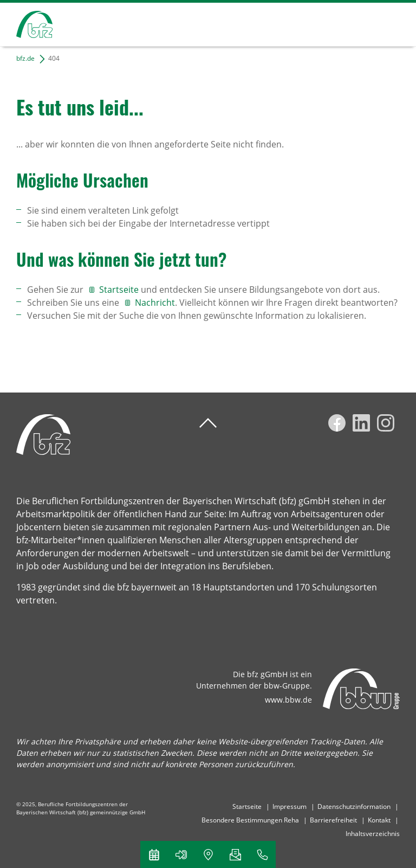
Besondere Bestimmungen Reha (250, 820)
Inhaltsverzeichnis (373, 834)
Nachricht (155, 303)
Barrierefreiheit (333, 820)
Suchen (353, 23)
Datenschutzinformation (354, 806)
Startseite (120, 290)
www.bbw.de (288, 700)
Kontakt (379, 820)
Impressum (290, 806)
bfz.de (25, 58)
